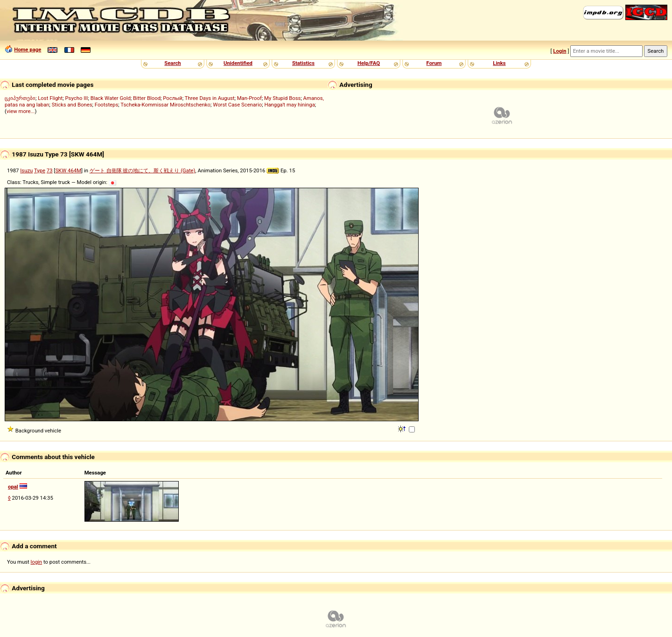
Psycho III (76, 98)
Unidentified (238, 63)
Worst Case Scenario (237, 105)
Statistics (303, 63)
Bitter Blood (147, 98)
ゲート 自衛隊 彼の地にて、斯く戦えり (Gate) (143, 170)
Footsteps (107, 105)
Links (499, 63)
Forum (434, 63)
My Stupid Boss (282, 98)
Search (172, 63)
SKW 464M (68, 170)
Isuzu (26, 170)
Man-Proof (249, 98)
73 (50, 170)
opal (13, 487)
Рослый (172, 98)
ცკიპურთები (20, 98)
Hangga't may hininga (289, 105)
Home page (28, 50)
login (37, 562)
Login (560, 51)
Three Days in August (210, 98)
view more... (21, 111)
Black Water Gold (111, 98)
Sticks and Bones (72, 105)
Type (40, 170)
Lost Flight (50, 98)
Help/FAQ (369, 63)
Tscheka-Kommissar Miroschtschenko (165, 105)
